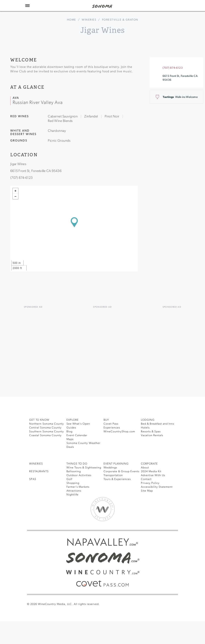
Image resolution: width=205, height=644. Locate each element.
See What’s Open (78, 424)
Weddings (110, 468)
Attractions (74, 491)
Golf (69, 479)
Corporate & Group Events (121, 472)
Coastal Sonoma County (45, 435)
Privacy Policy (150, 483)
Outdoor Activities (79, 475)
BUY (106, 420)
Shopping (73, 483)
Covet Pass (111, 424)
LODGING (148, 420)
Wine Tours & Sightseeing (84, 468)
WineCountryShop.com (119, 432)
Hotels (145, 428)
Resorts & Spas (151, 432)
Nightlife (72, 495)
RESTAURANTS (39, 472)
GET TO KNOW (39, 420)
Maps (70, 439)
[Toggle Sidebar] (27, 6)
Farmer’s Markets (78, 487)
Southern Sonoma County (47, 432)
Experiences (112, 428)
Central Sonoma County (45, 428)
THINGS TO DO (77, 464)
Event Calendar (77, 435)
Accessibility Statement (157, 487)
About (145, 468)
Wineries (89, 20)
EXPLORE (73, 420)
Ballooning (74, 472)
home (72, 20)
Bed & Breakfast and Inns (158, 424)
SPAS (33, 479)
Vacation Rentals (152, 435)
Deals (70, 447)
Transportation (113, 475)
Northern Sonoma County (47, 424)
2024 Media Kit (151, 472)
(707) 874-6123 (173, 68)
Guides (71, 428)
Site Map (147, 491)
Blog (69, 432)
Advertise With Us (153, 475)
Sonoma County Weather (83, 443)
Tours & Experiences (117, 479)
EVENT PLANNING (116, 464)
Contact (146, 479)
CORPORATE (149, 464)
